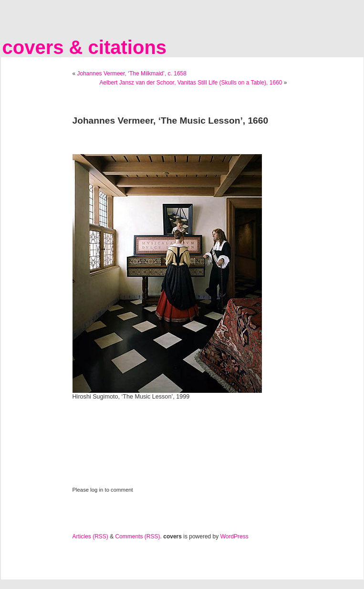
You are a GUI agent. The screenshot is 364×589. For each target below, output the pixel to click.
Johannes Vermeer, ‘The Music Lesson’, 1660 (171, 121)
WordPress (234, 536)
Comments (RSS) (138, 536)
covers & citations (85, 47)
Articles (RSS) (90, 536)
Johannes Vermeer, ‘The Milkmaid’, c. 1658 (132, 74)
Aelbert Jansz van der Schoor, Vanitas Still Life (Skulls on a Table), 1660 (191, 83)
